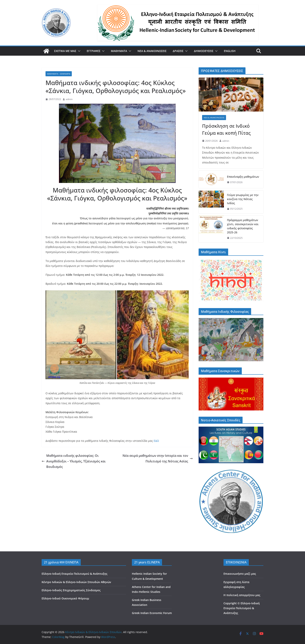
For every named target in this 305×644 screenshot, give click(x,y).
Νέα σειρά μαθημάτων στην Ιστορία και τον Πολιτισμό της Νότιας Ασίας (158, 458)
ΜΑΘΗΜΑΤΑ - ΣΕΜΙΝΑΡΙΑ (59, 74)
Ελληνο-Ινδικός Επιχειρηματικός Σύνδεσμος (71, 590)
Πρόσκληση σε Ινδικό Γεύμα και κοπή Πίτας (226, 129)
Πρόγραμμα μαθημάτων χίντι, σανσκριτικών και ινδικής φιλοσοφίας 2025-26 (243, 226)
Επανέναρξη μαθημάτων (243, 177)
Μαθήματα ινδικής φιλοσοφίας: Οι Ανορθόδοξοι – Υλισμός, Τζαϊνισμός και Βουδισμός (74, 461)
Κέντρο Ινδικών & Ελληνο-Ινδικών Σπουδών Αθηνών (76, 582)
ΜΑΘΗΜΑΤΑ (119, 51)
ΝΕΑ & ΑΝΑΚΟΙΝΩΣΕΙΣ (152, 51)
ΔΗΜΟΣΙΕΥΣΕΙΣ (204, 51)
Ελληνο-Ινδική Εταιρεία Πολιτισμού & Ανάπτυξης (74, 574)
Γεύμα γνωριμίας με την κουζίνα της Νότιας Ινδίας (243, 199)
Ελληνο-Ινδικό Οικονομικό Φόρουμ (65, 598)
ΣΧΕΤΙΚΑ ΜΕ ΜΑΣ (65, 51)
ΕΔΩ (156, 441)
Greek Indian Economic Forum (152, 613)
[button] (78, 51)
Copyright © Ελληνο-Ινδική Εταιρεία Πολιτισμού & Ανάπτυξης (242, 608)
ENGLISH (230, 51)
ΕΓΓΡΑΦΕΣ (94, 51)
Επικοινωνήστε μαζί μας (240, 574)
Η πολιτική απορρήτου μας (242, 595)
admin (69, 99)
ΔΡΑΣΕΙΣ (178, 51)
